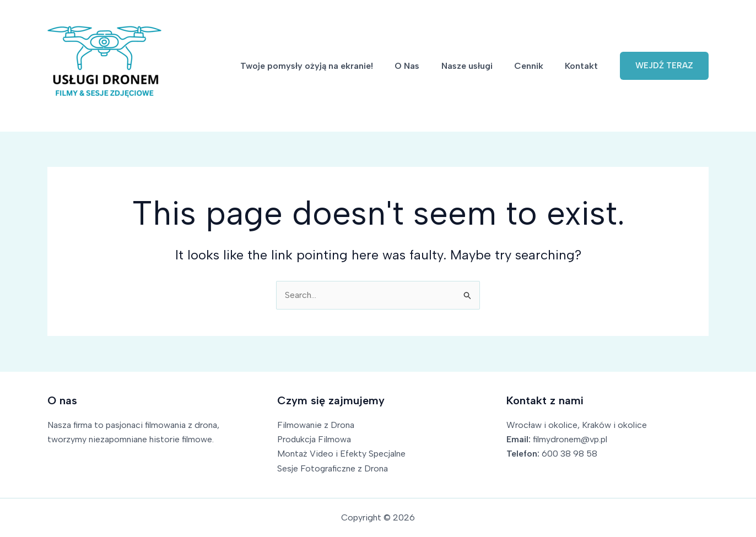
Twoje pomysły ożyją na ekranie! (325, 66)
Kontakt (584, 66)
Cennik (535, 66)
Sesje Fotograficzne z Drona (333, 468)
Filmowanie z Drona (316, 425)
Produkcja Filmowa (314, 439)
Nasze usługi (477, 66)
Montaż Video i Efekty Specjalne (342, 454)
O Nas (421, 66)
